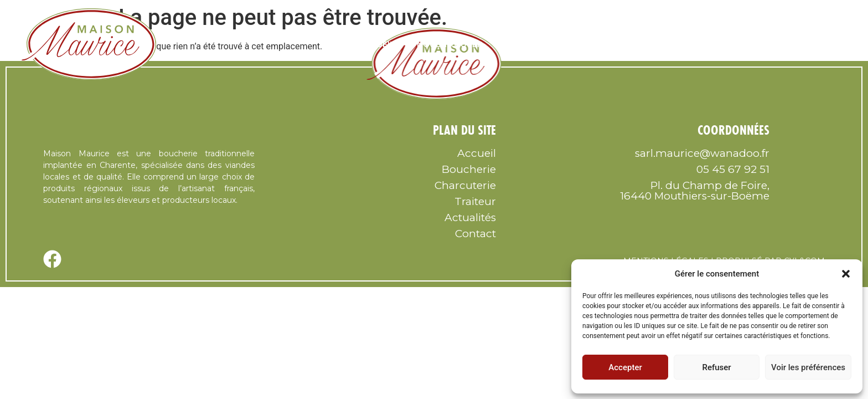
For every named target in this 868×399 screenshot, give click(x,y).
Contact (815, 44)
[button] (846, 274)
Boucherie (606, 44)
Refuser (716, 367)
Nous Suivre (533, 44)
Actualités (470, 218)
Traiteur (752, 44)
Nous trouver (450, 44)
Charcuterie (681, 44)
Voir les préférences (808, 367)
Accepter (625, 367)
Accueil (377, 44)
